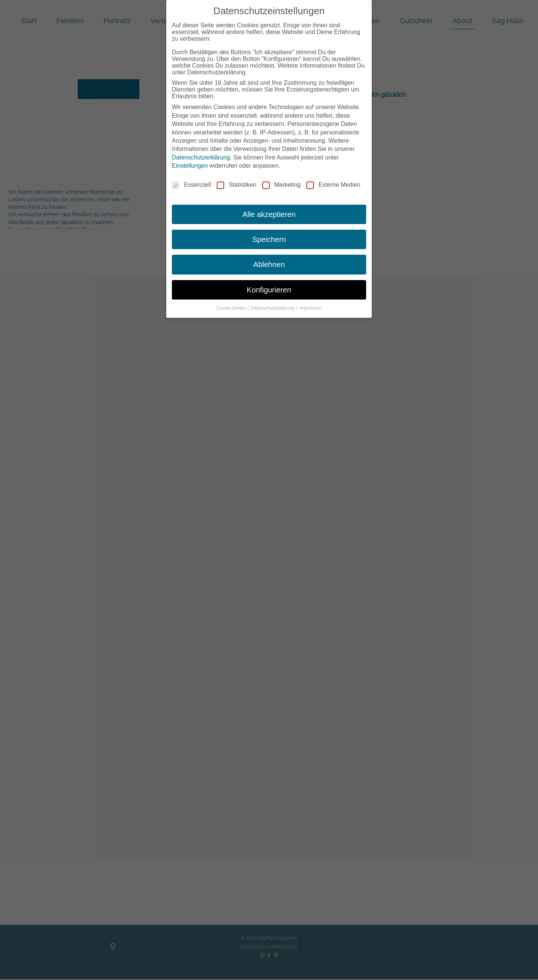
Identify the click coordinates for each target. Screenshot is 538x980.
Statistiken (236, 185)
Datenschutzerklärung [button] (273, 308)
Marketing (281, 185)
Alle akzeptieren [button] (269, 214)
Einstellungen (190, 166)
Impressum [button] (311, 308)
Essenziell (191, 185)
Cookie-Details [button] (231, 308)
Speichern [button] (269, 239)
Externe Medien (333, 185)
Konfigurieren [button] (269, 290)
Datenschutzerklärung (201, 157)
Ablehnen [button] (269, 264)
